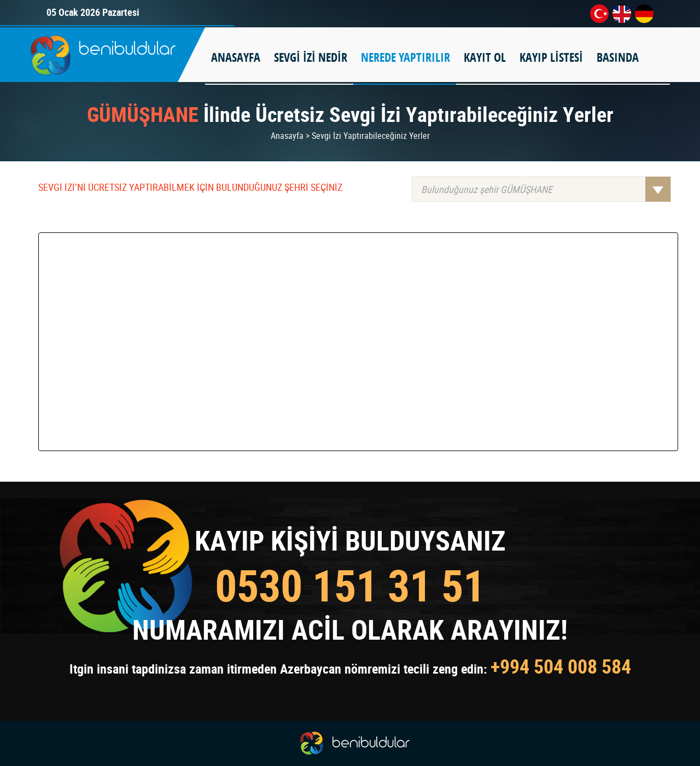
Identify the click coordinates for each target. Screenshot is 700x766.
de (644, 14)
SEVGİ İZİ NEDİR (311, 57)
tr (599, 14)
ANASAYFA (236, 57)
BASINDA (618, 57)
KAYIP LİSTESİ (551, 57)
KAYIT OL (485, 57)
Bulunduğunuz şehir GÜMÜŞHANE (546, 189)
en (622, 14)
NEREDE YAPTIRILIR (406, 57)
